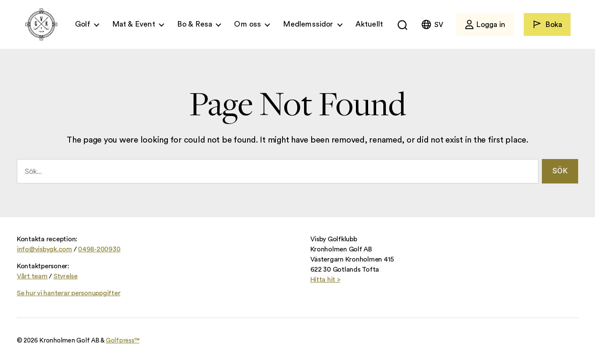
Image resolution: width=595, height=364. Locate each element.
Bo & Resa (195, 24)
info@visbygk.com (44, 249)
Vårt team (32, 276)
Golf (83, 24)
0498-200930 (99, 249)
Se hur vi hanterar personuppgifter (69, 293)
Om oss (248, 24)
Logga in (485, 24)
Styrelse (66, 276)
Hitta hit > (325, 280)
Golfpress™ (123, 341)
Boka (547, 24)
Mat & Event (134, 24)
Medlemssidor (308, 24)
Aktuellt (369, 24)
